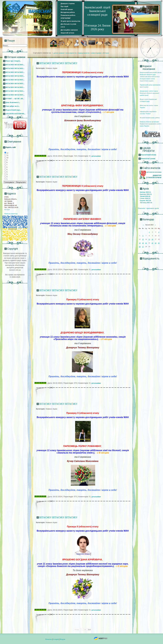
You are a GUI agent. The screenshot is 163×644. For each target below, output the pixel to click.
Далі (89, 629)
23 (152, 243)
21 (146, 243)
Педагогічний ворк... (13, 110)
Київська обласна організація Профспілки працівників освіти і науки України (150, 124)
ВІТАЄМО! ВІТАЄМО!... (15, 65)
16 (152, 239)
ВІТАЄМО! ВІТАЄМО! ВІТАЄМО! (58, 63)
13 (143, 239)
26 (140, 247)
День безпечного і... (13, 102)
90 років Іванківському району (150, 118)
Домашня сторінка (68, 3)
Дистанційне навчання (69, 30)
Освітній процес (67, 9)
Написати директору (11, 214)
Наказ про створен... (13, 61)
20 (143, 243)
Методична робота (68, 12)
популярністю (71, 53)
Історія (56, 639)
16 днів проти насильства (70, 21)
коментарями (96, 53)
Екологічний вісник (149, 155)
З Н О (63, 27)
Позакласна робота (68, 15)
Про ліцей (64, 6)
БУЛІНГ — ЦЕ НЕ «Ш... (15, 99)
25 (159, 243)
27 (143, 247)
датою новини (59, 53)
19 (140, 243)
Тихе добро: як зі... (13, 106)
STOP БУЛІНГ (66, 18)
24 (156, 243)
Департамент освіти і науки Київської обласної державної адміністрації (150, 93)
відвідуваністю (84, 53)
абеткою (106, 53)
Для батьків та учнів (68, 24)
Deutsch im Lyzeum (148, 159)
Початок (48, 639)
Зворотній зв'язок (67, 33)
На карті (7, 209)
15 (149, 239)
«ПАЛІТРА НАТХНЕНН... (16, 114)
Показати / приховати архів (148, 208)
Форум (63, 639)
